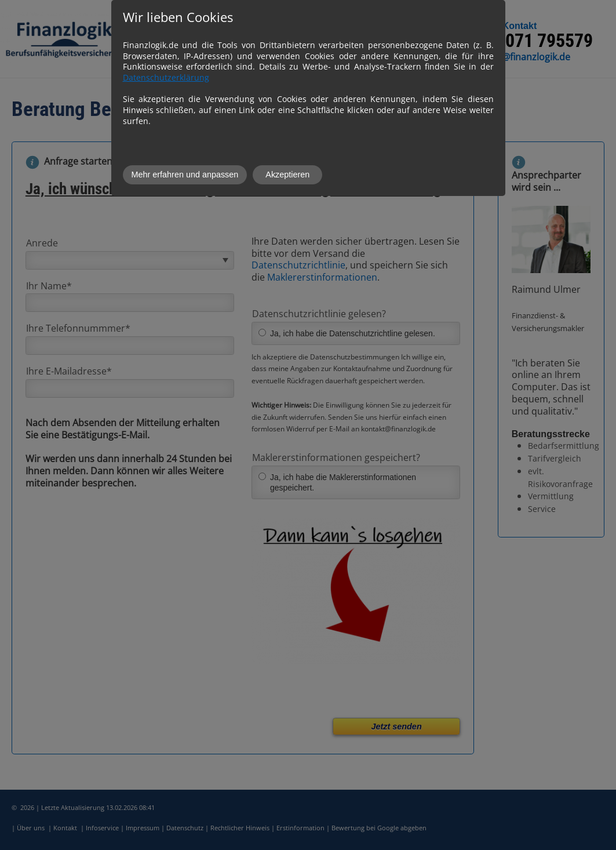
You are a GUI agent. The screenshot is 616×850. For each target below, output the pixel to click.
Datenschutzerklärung (166, 77)
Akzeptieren (287, 175)
